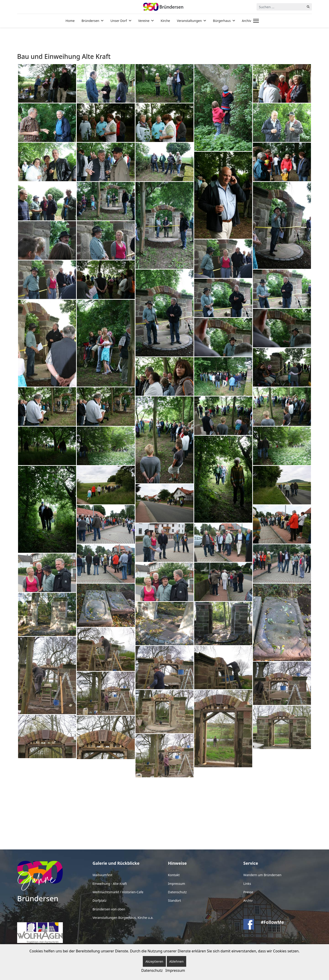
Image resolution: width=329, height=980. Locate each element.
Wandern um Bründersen (262, 875)
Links (247, 884)
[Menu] (255, 21)
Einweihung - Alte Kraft (110, 884)
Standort (174, 900)
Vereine (144, 21)
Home (70, 21)
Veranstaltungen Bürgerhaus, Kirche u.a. (123, 918)
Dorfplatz (99, 900)
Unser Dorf (119, 21)
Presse (248, 892)
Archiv (247, 21)
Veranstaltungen (189, 21)
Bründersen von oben (109, 909)
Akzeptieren (154, 961)
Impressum (176, 884)
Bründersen (90, 21)
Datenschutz (177, 892)
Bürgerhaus (222, 21)
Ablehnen (176, 961)
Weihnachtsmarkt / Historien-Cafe (118, 892)
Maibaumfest (102, 875)
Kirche (165, 21)
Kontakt (174, 875)
